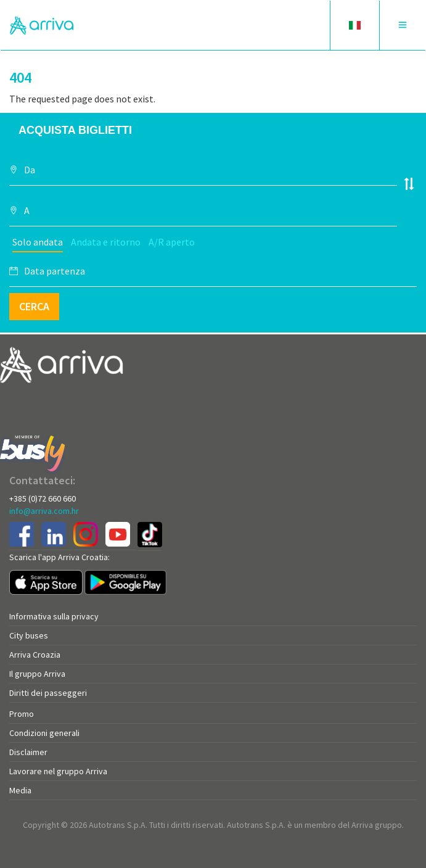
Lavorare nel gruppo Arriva (58, 771)
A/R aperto (172, 242)
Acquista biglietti (75, 130)
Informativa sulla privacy (54, 616)
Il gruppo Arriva (37, 674)
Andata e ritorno (106, 242)
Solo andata (38, 242)
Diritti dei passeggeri (48, 693)
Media (20, 790)
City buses (29, 635)
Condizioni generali (44, 733)
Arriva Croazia (35, 655)
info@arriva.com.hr (44, 511)
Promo (22, 714)
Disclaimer (28, 752)
